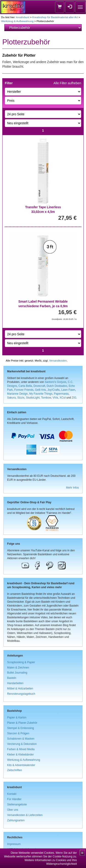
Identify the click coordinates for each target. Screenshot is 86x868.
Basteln (12, 678)
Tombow (46, 398)
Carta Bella (25, 386)
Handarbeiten (15, 683)
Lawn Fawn (68, 390)
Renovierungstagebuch (21, 694)
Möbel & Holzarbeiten (20, 689)
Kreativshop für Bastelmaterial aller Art (55, 17)
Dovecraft (39, 386)
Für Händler (14, 799)
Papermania (61, 394)
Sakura (11, 398)
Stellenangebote (17, 804)
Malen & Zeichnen (18, 668)
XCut (63, 398)
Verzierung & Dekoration (22, 744)
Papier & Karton (17, 718)
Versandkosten (58, 360)
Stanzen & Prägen (18, 733)
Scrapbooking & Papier (21, 662)
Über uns (13, 810)
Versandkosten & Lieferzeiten (25, 815)
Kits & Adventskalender (21, 765)
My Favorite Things (41, 394)
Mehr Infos (72, 488)
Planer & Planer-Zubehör (22, 723)
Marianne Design (17, 394)
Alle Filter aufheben (67, 83)
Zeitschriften (15, 770)
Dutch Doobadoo (57, 386)
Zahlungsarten (16, 820)
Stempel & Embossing (21, 728)
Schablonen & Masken (21, 739)
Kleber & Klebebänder (20, 755)
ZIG (74, 398)
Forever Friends (24, 390)
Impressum (14, 844)
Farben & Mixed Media (21, 749)
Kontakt (12, 794)
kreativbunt (23, 17)
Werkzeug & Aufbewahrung (17, 21)
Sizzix (21, 398)
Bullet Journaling (17, 673)
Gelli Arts (41, 390)
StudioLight (33, 398)
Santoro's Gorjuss (55, 382)
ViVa (55, 398)
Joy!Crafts (54, 390)
